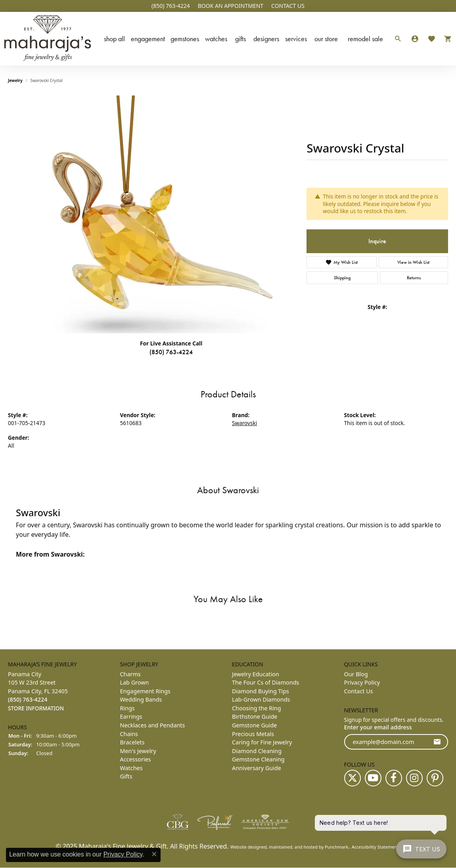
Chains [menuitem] (129, 734)
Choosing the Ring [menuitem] (257, 708)
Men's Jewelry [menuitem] (138, 751)
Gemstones (185, 39)
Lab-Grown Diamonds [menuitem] (261, 700)
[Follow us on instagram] (414, 778)
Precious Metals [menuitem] (253, 734)
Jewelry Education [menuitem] (256, 674)
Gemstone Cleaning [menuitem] (258, 759)
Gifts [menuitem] (126, 777)
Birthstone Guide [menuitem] (255, 717)
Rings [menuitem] (127, 708)
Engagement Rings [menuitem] (145, 691)
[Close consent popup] (154, 854)
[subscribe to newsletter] (437, 742)
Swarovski (244, 423)
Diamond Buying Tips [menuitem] (261, 691)
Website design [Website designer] (246, 847)
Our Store (326, 39)
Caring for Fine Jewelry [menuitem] (262, 742)
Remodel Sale (365, 39)
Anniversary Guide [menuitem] (257, 768)
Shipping (342, 278)
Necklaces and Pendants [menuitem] (153, 725)
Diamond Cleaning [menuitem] (257, 751)
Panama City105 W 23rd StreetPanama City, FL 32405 (38, 691)
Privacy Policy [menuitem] (362, 682)
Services (296, 39)
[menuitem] (178, 822)
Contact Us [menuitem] (359, 691)
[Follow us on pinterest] (435, 778)
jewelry (15, 80)
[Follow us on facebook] (394, 778)
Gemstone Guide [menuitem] (254, 725)
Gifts (240, 39)
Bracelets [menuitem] (132, 742)
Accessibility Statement (375, 847)
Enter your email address (378, 727)
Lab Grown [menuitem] (135, 682)
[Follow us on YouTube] (373, 778)
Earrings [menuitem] (131, 717)
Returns (414, 278)
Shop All (114, 39)
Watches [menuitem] (131, 768)
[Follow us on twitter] (353, 778)
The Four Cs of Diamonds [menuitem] (265, 682)
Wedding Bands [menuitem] (141, 700)
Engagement (148, 39)
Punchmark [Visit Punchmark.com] (336, 847)
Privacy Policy (123, 854)
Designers (266, 39)
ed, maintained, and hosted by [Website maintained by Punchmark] (293, 847)
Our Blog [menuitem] (356, 674)
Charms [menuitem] (130, 674)
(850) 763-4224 (171, 352)
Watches (216, 39)
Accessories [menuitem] (136, 759)
